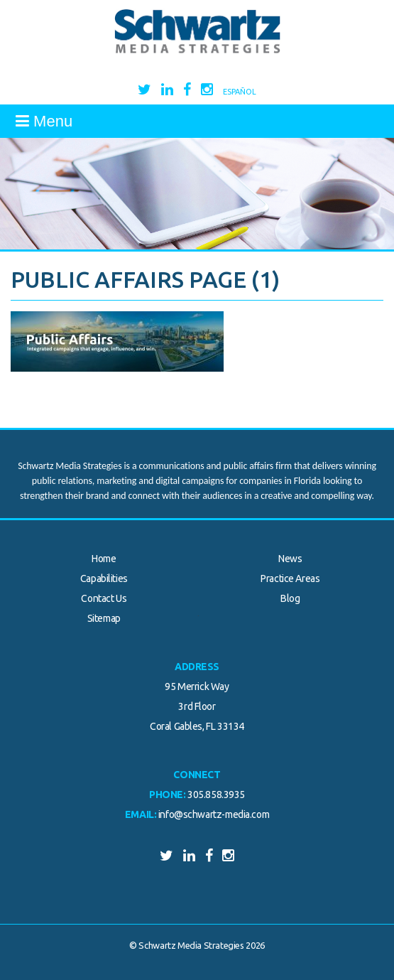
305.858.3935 (216, 795)
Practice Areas (290, 578)
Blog (290, 598)
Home (104, 559)
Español (240, 92)
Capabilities (104, 578)
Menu (44, 121)
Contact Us (104, 598)
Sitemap (104, 618)
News (290, 559)
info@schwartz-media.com (214, 814)
